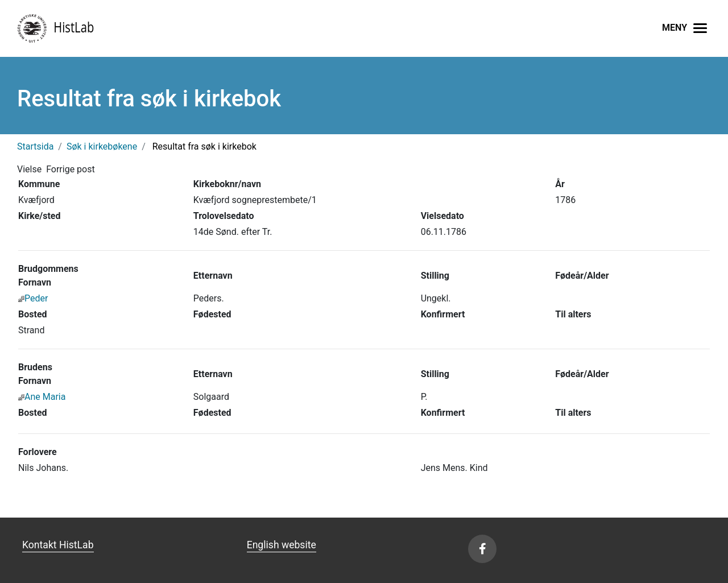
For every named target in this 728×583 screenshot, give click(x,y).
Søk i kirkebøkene (102, 146)
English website (282, 545)
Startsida (35, 146)
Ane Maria (42, 397)
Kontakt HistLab (58, 545)
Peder (33, 298)
